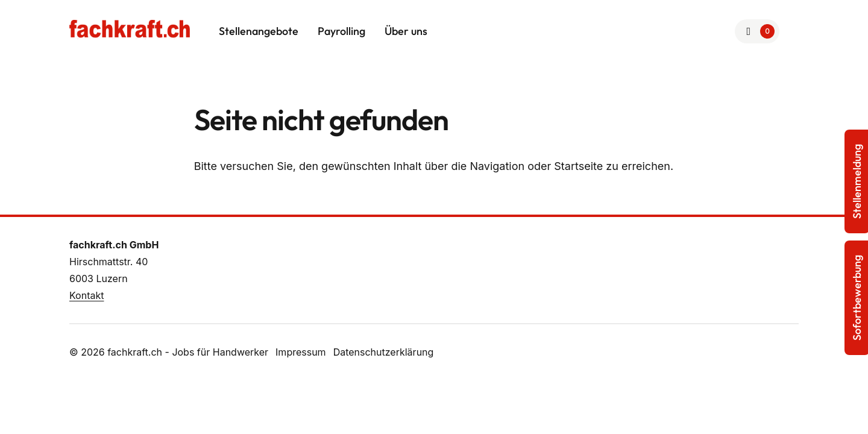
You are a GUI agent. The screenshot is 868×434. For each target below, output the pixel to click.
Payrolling (341, 31)
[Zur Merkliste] (757, 31)
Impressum (301, 352)
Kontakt (86, 295)
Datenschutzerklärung (384, 352)
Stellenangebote (259, 31)
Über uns (406, 31)
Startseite (578, 166)
